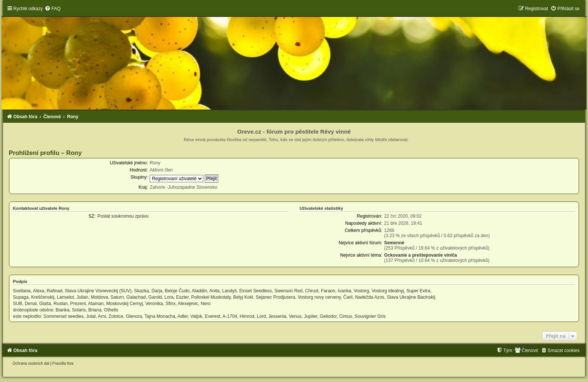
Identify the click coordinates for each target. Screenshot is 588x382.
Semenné (394, 243)
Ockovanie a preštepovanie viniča (420, 255)
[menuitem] (52, 9)
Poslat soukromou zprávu (123, 216)
